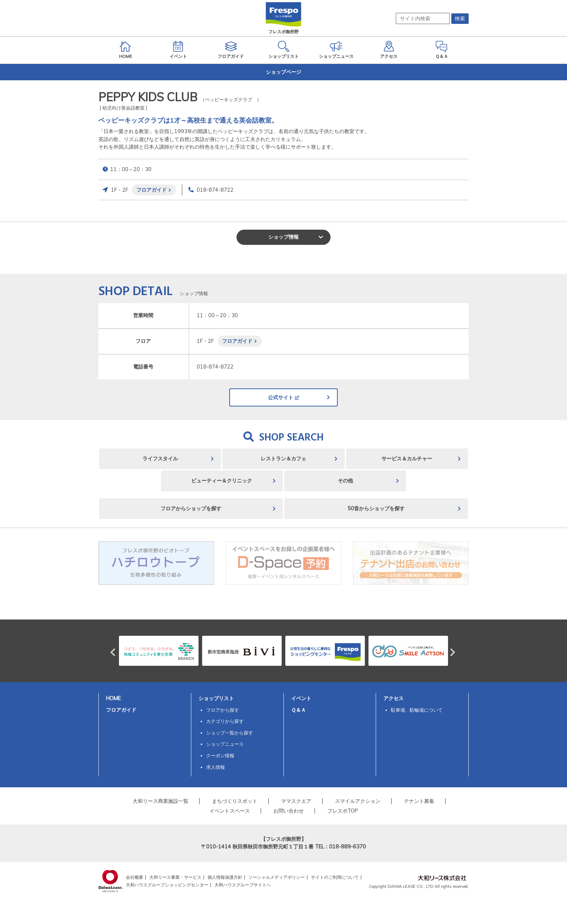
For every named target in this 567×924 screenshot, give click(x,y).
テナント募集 (419, 801)
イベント (301, 698)
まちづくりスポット (235, 801)
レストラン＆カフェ (283, 459)
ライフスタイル (160, 459)
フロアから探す (223, 710)
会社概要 (135, 877)
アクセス (393, 698)
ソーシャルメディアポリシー (277, 877)
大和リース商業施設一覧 (161, 801)
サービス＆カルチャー (407, 459)
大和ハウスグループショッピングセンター (167, 885)
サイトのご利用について (335, 877)
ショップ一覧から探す (230, 733)
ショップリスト (216, 698)
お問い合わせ (289, 811)
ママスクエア (296, 801)
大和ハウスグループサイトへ (243, 885)
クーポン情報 (220, 755)
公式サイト (281, 397)
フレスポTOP (343, 811)
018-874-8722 (215, 190)
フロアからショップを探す (191, 508)
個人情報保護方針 (225, 877)
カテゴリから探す (225, 721)
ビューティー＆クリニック (222, 481)
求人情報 (216, 767)
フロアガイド (152, 190)
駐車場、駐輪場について (417, 710)
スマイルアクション (358, 801)
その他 (345, 481)
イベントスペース (230, 811)
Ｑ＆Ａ (299, 710)
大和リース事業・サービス (175, 877)
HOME (113, 698)
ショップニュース (225, 744)
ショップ (283, 237)
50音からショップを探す (376, 508)
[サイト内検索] (423, 18)
